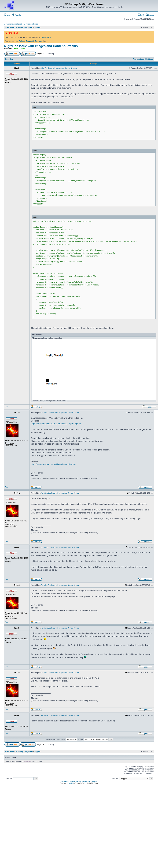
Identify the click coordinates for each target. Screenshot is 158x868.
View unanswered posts (13, 24)
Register (17, 15)
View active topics (31, 24)
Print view (9, 59)
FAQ (141, 15)
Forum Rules (46, 37)
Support (37, 27)
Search (150, 15)
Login (8, 15)
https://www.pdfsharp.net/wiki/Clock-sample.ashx (53, 464)
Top (6, 407)
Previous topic (139, 59)
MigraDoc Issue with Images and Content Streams (41, 46)
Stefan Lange (19, 48)
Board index (9, 27)
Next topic (149, 59)
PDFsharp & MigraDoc (24, 27)
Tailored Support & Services (30, 41)
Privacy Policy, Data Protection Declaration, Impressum (79, 782)
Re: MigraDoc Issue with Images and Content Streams (60, 413)
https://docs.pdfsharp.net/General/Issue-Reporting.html (56, 424)
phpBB (71, 783)
